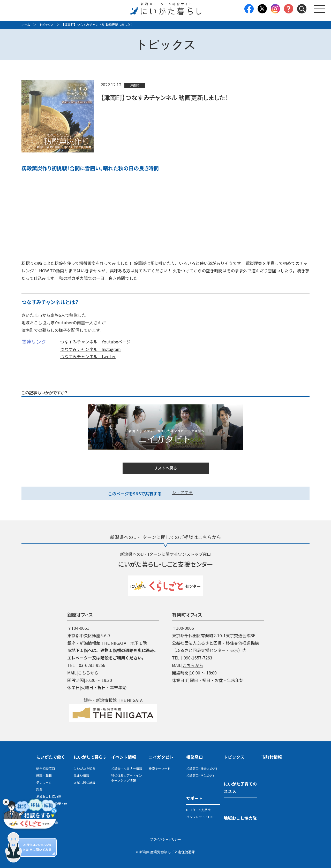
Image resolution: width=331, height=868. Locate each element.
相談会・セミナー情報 (127, 769)
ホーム (26, 24)
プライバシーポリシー (165, 840)
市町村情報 (272, 757)
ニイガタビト (161, 757)
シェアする (182, 493)
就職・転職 (44, 776)
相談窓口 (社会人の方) (202, 769)
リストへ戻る (165, 468)
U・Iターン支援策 (198, 810)
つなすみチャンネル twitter (88, 356)
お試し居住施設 (85, 783)
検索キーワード (160, 769)
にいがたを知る (85, 769)
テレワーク (44, 783)
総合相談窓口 (46, 769)
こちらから (88, 673)
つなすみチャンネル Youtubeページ (95, 341)
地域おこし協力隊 (49, 797)
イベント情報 (124, 757)
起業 (39, 790)
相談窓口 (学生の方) (200, 776)
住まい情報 (81, 776)
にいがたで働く (51, 757)
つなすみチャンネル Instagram (91, 349)
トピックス (48, 24)
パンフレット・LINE (200, 817)
